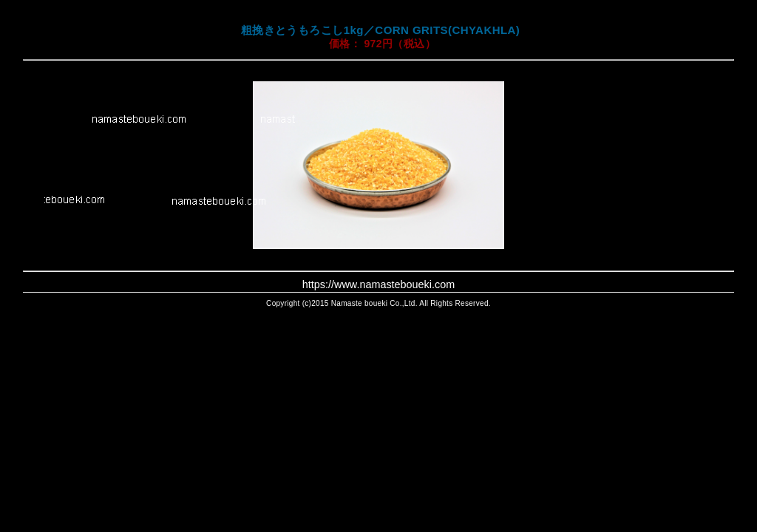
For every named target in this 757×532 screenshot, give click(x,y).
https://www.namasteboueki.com (378, 284)
